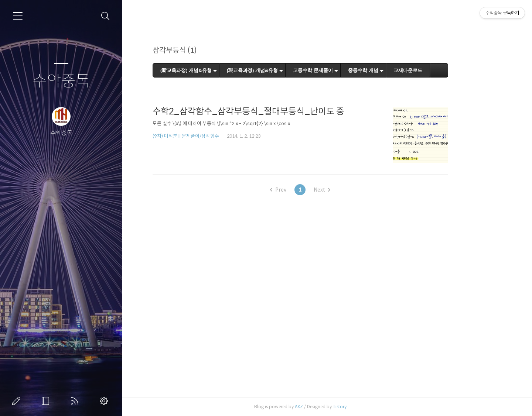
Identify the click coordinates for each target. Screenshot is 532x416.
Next (349, 190)
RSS (76, 401)
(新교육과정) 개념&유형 (213, 70)
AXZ (326, 407)
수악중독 (61, 81)
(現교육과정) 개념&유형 (279, 70)
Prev (305, 190)
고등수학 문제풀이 (340, 70)
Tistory (367, 407)
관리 (105, 401)
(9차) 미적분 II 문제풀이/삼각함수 (213, 136)
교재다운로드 (434, 70)
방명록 (47, 401)
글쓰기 (18, 401)
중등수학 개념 (390, 70)
